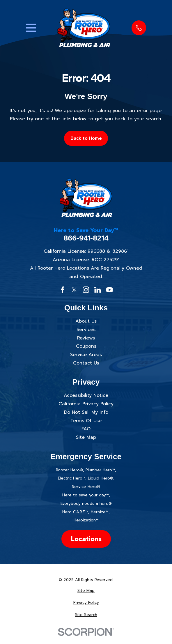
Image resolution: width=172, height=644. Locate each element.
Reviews (86, 338)
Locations (86, 539)
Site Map (86, 437)
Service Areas (86, 355)
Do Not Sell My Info (86, 412)
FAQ (86, 429)
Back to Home (86, 138)
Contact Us (86, 363)
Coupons (86, 346)
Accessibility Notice (86, 395)
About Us (86, 321)
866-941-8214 (86, 238)
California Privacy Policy (86, 404)
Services (86, 330)
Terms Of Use (86, 421)
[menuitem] (86, 591)
